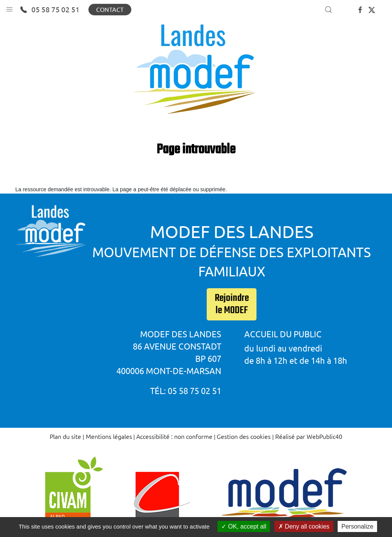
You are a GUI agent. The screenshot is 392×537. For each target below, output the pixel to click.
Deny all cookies (304, 526)
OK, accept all (244, 526)
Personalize (358, 526)
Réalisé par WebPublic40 (309, 436)
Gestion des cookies (244, 436)
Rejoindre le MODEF (232, 304)
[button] (9, 7)
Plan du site (65, 436)
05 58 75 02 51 (50, 10)
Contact (110, 10)
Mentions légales (109, 436)
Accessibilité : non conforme (174, 436)
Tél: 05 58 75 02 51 (186, 391)
